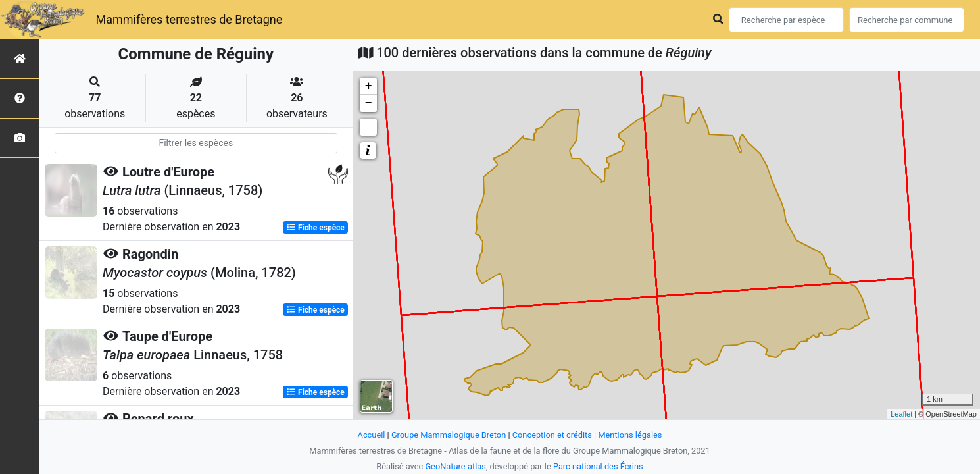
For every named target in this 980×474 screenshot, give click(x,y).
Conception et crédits (552, 435)
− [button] (369, 103)
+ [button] (369, 86)
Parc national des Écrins (598, 466)
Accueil (372, 435)
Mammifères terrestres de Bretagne (189, 19)
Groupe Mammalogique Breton (449, 435)
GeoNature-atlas (455, 466)
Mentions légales (630, 435)
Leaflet (901, 414)
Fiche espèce (315, 228)
